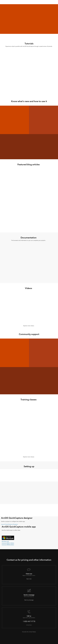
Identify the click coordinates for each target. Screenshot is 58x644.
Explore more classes (29, 457)
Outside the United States (29, 632)
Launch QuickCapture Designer (9, 524)
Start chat (29, 579)
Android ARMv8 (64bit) (8, 545)
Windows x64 (5, 541)
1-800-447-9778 (29, 621)
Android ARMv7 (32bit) (8, 543)
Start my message (29, 600)
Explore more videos (29, 326)
